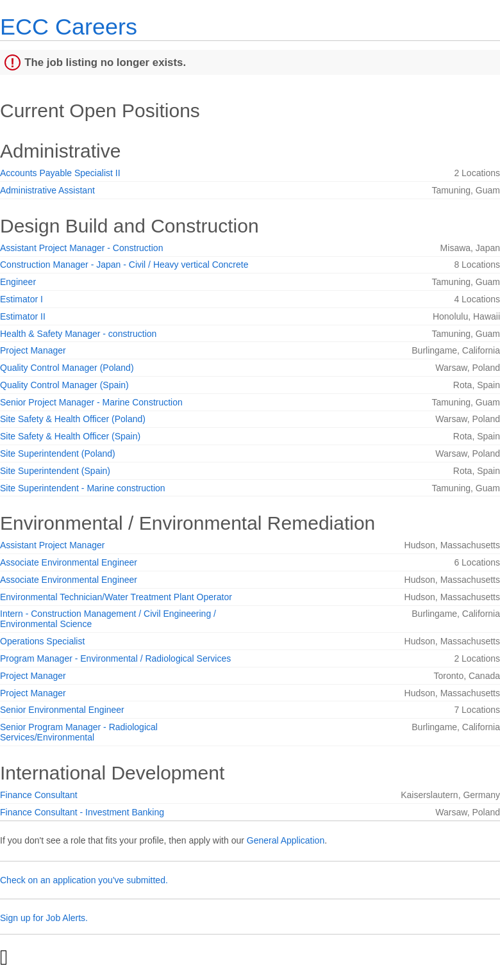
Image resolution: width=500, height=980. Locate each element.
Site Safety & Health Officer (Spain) (70, 436)
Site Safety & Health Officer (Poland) (73, 419)
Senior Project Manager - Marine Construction (91, 402)
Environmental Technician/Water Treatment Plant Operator (116, 597)
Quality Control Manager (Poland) (67, 368)
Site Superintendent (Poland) (58, 453)
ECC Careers (69, 27)
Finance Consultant (39, 795)
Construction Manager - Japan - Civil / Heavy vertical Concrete (124, 265)
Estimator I (21, 299)
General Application (286, 840)
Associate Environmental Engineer (69, 562)
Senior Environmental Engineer (62, 710)
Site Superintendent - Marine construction (83, 488)
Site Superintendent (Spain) (55, 471)
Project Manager (33, 350)
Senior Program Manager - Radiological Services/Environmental (79, 732)
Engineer (18, 282)
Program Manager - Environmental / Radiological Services (115, 658)
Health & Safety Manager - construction (78, 334)
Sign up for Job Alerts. (44, 918)
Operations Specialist (42, 641)
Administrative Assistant (47, 190)
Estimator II (23, 316)
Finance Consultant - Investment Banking (82, 812)
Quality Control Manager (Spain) (64, 385)
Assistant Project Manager (52, 545)
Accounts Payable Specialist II (60, 173)
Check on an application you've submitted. (84, 880)
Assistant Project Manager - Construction (81, 248)
